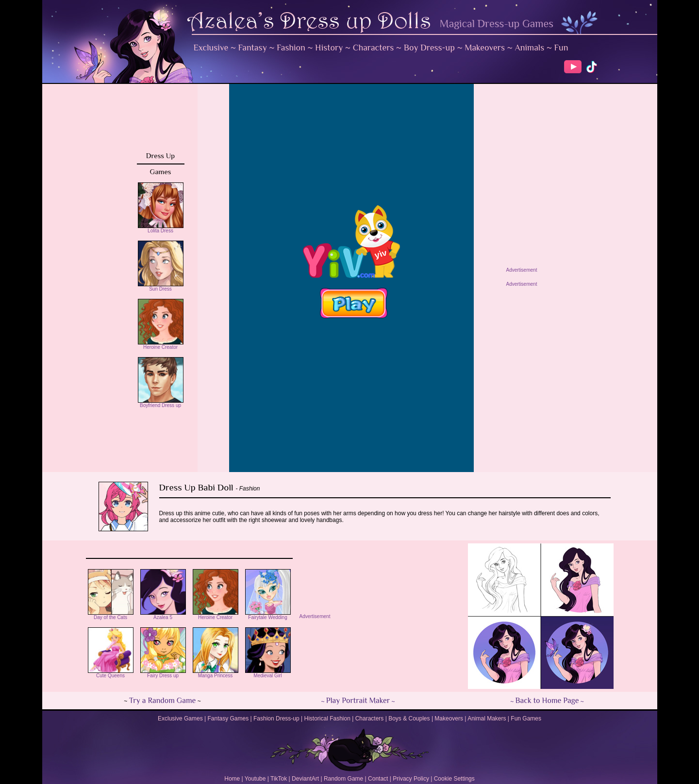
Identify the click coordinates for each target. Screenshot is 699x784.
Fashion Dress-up (276, 719)
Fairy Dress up (163, 673)
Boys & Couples (409, 719)
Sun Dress (161, 287)
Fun (561, 48)
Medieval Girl (268, 673)
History (329, 48)
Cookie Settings (454, 779)
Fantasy (253, 48)
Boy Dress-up (429, 48)
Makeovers (485, 48)
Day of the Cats (111, 615)
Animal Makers (487, 719)
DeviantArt (305, 779)
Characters (374, 48)
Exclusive (211, 48)
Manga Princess (216, 673)
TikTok (279, 779)
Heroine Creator (161, 345)
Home (232, 779)
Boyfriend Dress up (161, 403)
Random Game (343, 779)
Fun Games (526, 719)
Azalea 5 (163, 615)
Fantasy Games (228, 719)
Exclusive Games (180, 719)
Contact (378, 779)
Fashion (291, 48)
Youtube (255, 779)
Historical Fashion (327, 719)
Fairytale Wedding (268, 615)
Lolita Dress (161, 229)
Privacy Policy (411, 779)
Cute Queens (111, 673)
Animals (529, 48)
